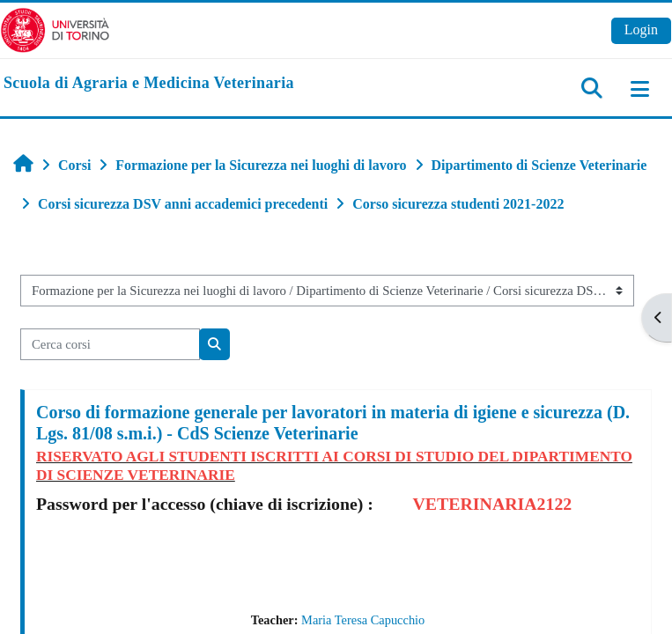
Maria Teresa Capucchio (363, 620)
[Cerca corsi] (110, 344)
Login (641, 29)
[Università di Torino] (55, 29)
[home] (149, 84)
